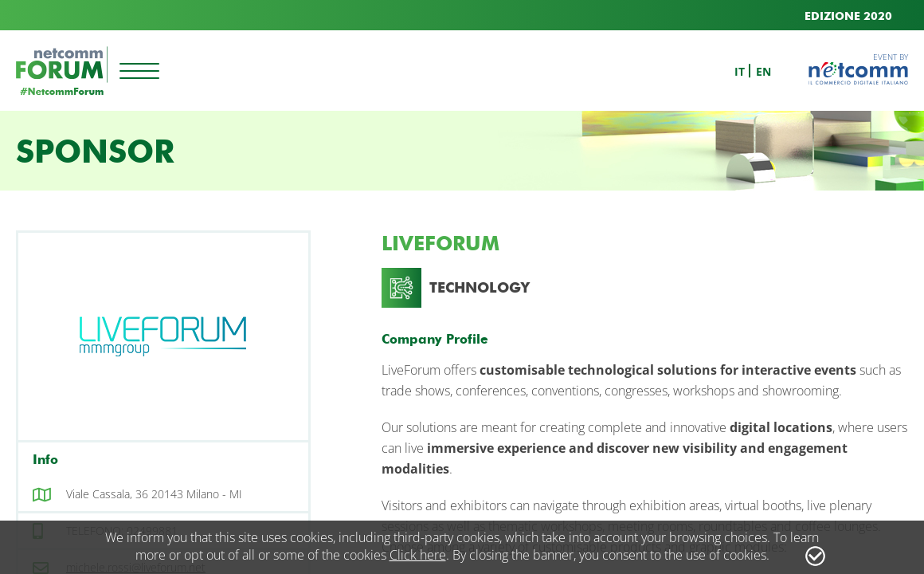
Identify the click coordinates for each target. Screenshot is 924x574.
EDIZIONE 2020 (848, 16)
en (763, 71)
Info (45, 460)
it (740, 71)
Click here (418, 555)
